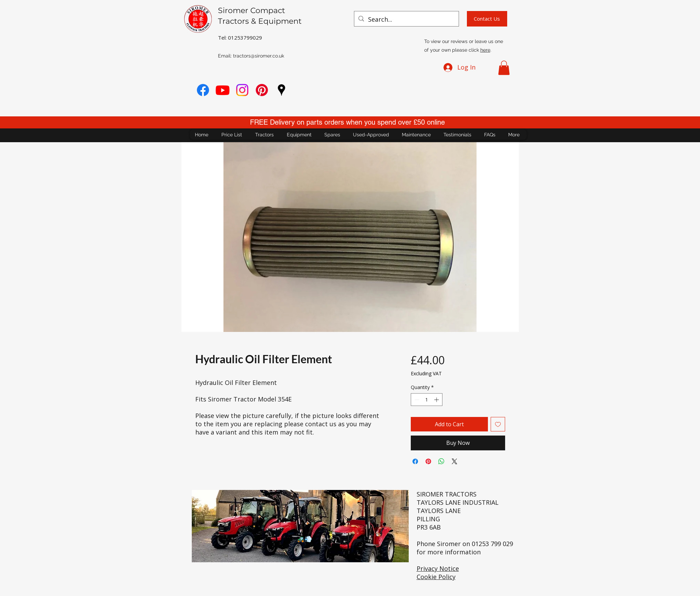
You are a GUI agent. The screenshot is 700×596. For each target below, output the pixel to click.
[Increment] (437, 400)
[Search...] (406, 20)
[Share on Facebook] (415, 461)
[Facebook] (203, 90)
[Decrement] (416, 400)
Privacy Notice (438, 568)
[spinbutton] (427, 400)
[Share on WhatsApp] (441, 461)
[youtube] (223, 90)
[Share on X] (455, 461)
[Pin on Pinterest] (428, 461)
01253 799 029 (492, 544)
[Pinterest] (262, 90)
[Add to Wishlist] (498, 424)
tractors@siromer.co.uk (259, 56)
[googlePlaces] (281, 90)
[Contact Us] (487, 19)
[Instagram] (242, 90)
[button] (504, 68)
